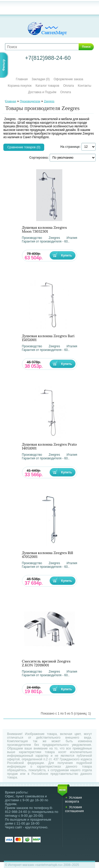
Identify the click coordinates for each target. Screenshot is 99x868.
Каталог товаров (47, 86)
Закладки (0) (41, 79)
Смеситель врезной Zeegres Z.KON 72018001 (46, 663)
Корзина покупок (20, 86)
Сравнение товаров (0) (24, 147)
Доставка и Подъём (43, 92)
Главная (22, 79)
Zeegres (49, 101)
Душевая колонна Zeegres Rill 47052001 (48, 555)
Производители (30, 101)
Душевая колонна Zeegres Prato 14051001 (49, 446)
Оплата (68, 86)
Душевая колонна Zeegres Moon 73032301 (44, 230)
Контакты (85, 86)
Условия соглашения (74, 809)
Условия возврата (74, 799)
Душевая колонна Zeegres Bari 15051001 (48, 338)
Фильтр (4, 65)
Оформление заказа (68, 79)
